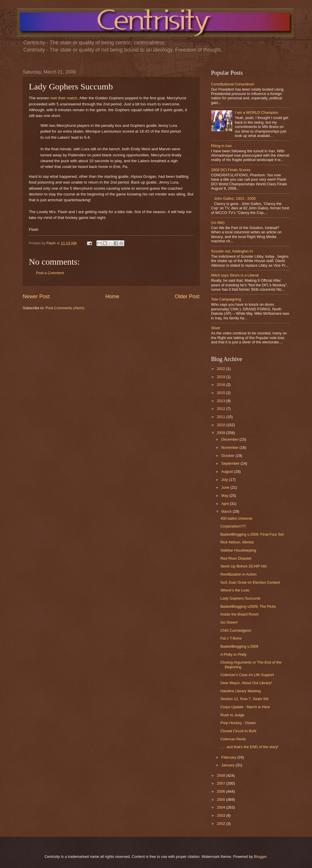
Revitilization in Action (239, 574)
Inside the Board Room (240, 614)
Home (112, 296)
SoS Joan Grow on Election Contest (250, 582)
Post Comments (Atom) (65, 308)
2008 (221, 775)
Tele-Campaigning (226, 299)
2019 (221, 377)
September (231, 463)
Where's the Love (235, 590)
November (230, 447)
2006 (221, 791)
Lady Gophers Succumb (240, 598)
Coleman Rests (233, 739)
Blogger (260, 857)
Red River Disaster (236, 558)
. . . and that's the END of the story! (249, 747)
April (226, 504)
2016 (221, 385)
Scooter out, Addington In (232, 251)
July (225, 480)
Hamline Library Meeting (241, 691)
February (229, 757)
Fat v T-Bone (231, 638)
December (230, 439)
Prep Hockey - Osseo (238, 723)
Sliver (216, 328)
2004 (221, 807)
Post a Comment (50, 273)
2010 (221, 425)
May (225, 496)
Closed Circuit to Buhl (238, 731)
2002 (221, 824)
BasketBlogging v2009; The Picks (248, 606)
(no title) (218, 223)
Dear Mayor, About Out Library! (246, 683)
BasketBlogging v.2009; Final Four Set (252, 534)
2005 (221, 800)
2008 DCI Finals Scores (231, 170)
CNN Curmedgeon (236, 630)
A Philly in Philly (233, 654)
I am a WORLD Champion (257, 112)
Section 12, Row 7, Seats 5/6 (245, 699)
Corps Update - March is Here (245, 707)
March (227, 511)
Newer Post (36, 296)
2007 (221, 783)
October (228, 456)
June (226, 487)
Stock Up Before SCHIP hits (244, 566)
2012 (221, 409)
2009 (221, 433)
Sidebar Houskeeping (238, 550)
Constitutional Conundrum (233, 84)
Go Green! (229, 622)
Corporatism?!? (233, 526)
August (228, 471)
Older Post (187, 296)
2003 (221, 815)
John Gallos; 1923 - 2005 (235, 198)
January (228, 765)
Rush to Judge (232, 715)
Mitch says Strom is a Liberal (235, 275)
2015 (221, 393)
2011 (221, 417)
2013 (221, 401)
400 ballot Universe (236, 518)
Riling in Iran (222, 146)
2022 (221, 369)
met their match (64, 98)
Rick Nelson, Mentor (237, 542)
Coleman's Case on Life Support (247, 675)
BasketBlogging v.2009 (239, 646)
